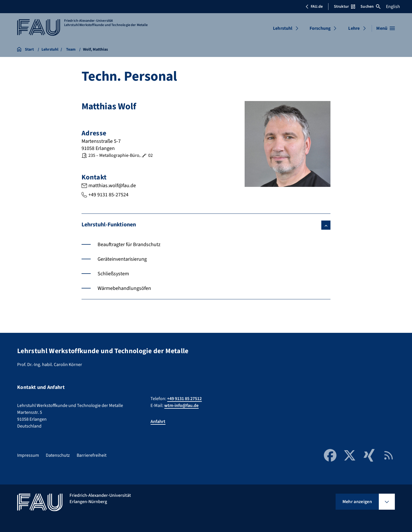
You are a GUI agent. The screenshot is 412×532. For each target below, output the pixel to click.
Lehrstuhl (283, 28)
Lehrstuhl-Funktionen (109, 224)
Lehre (354, 28)
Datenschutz (58, 455)
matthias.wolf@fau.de (112, 186)
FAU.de (314, 7)
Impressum (28, 455)
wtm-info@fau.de (181, 406)
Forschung (320, 28)
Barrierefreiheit (92, 455)
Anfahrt (158, 422)
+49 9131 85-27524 (108, 194)
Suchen (371, 7)
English (393, 7)
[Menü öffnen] (386, 28)
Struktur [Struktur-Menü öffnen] (344, 7)
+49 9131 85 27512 (184, 399)
